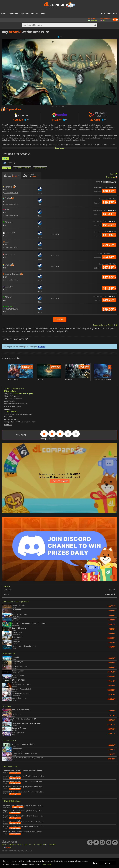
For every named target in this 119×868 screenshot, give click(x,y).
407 (5, 277)
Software (25, 14)
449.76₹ (109, 300)
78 (4, 257)
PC (6, 158)
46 (4, 225)
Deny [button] (95, 863)
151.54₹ (109, 214)
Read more (60, 148)
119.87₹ (109, 202)
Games (4, 14)
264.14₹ (109, 257)
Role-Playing (28, 408)
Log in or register (108, 14)
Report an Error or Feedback (105, 325)
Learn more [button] (46, 864)
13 (4, 236)
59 (4, 201)
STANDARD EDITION (22, 168)
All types (7, 168)
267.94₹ (109, 267)
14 (4, 212)
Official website (10, 405)
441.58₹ (109, 288)
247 (5, 245)
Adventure (18, 408)
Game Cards (14, 14)
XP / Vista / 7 (12, 426)
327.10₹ (109, 277)
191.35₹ (109, 225)
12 (4, 312)
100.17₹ (109, 191)
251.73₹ (109, 235)
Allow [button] (107, 863)
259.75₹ (109, 245)
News (43, 14)
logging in (42, 347)
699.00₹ (109, 309)
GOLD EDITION (40, 168)
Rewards (35, 14)
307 (5, 190)
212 (5, 290)
